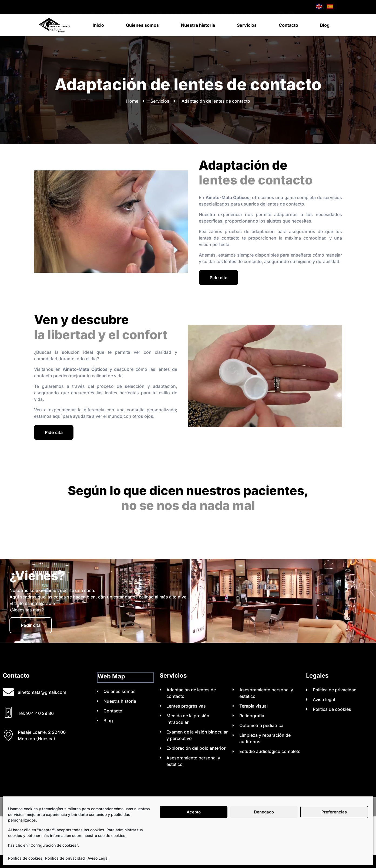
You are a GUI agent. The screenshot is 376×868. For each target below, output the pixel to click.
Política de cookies (25, 858)
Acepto (194, 812)
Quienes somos (142, 25)
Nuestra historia (198, 25)
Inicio (98, 25)
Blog (325, 25)
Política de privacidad (65, 858)
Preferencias (334, 812)
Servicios (247, 25)
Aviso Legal (98, 858)
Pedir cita (31, 625)
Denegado (264, 812)
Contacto (288, 25)
